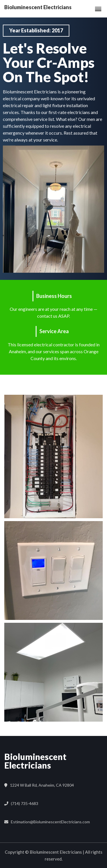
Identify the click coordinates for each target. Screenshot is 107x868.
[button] (97, 9)
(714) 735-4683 (24, 803)
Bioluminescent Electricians (35, 761)
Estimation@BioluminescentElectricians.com (50, 822)
